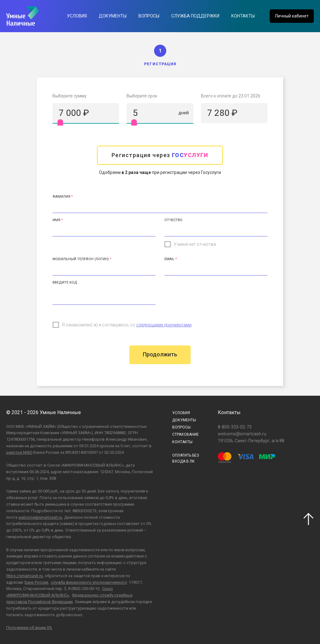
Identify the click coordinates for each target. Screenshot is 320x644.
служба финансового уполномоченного (89, 582)
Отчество (173, 220)
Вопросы (149, 16)
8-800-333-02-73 (235, 427)
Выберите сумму (70, 96)
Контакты (243, 16)
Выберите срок (142, 96)
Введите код (65, 282)
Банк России (36, 582)
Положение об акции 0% (29, 628)
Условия (77, 16)
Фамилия (61, 197)
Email (169, 259)
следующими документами (164, 325)
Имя (56, 220)
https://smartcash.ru (25, 576)
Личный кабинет (292, 16)
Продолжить (160, 354)
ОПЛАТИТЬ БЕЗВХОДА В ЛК (186, 458)
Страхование (185, 434)
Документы (113, 16)
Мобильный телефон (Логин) (81, 259)
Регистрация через (160, 155)
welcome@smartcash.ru (40, 517)
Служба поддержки (195, 16)
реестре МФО (19, 452)
